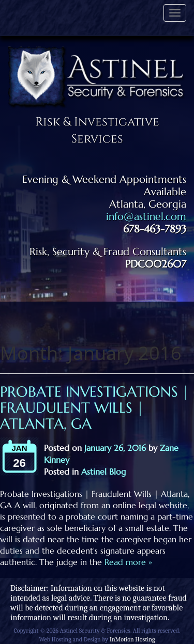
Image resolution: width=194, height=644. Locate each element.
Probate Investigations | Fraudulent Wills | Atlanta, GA (95, 408)
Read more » (127, 562)
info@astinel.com (146, 217)
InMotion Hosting (132, 639)
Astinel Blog (103, 472)
